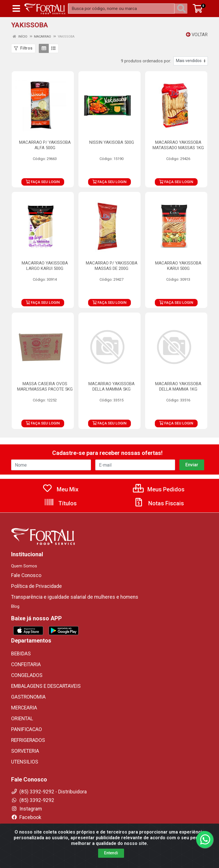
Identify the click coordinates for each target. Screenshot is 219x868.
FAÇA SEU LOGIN (43, 182)
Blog (15, 606)
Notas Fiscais (159, 503)
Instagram (27, 809)
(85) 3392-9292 (33, 800)
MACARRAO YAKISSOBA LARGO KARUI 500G (45, 266)
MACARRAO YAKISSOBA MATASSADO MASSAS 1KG (178, 145)
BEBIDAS (21, 654)
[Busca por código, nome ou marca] (121, 9)
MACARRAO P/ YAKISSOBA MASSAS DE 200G (112, 266)
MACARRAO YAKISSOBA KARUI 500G (178, 266)
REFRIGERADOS (28, 740)
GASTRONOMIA (28, 697)
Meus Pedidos (159, 489)
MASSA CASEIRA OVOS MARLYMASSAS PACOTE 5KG (45, 386)
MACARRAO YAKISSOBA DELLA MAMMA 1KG (178, 386)
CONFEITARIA (26, 664)
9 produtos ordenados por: (146, 61)
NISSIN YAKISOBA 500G (112, 142)
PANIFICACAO (27, 729)
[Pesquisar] (182, 9)
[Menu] (16, 9)
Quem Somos (24, 566)
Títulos (60, 503)
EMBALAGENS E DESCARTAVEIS (46, 686)
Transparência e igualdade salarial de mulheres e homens (75, 597)
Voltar (197, 35)
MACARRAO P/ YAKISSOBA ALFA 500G (45, 145)
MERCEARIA (24, 708)
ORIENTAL (22, 719)
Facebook (26, 817)
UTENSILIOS (25, 762)
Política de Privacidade (36, 586)
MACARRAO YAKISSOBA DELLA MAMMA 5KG (111, 386)
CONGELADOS (27, 675)
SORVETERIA (25, 751)
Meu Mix (60, 489)
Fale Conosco (26, 575)
